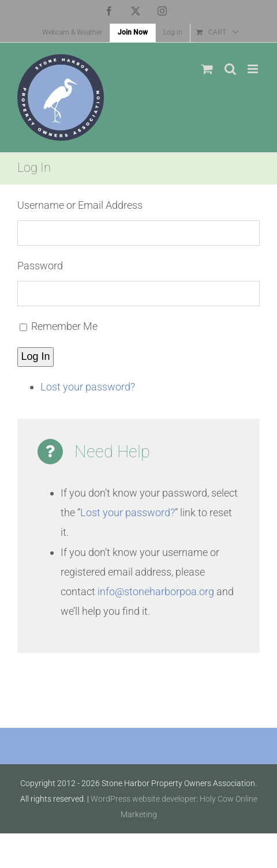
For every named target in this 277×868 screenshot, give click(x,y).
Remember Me (64, 326)
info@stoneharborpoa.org (156, 591)
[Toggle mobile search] (230, 69)
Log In (36, 356)
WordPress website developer (143, 799)
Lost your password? (88, 387)
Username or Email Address (80, 205)
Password (40, 266)
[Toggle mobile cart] (207, 69)
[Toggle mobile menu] (254, 69)
